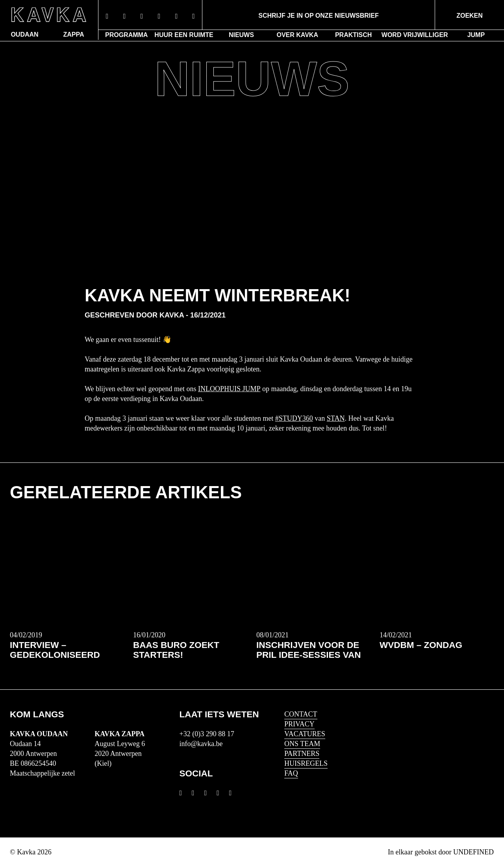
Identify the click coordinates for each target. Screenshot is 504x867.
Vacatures (305, 734)
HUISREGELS (306, 763)
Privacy (299, 724)
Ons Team (302, 744)
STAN (336, 418)
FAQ (291, 773)
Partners (302, 754)
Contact (301, 714)
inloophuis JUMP (229, 389)
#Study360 (294, 418)
